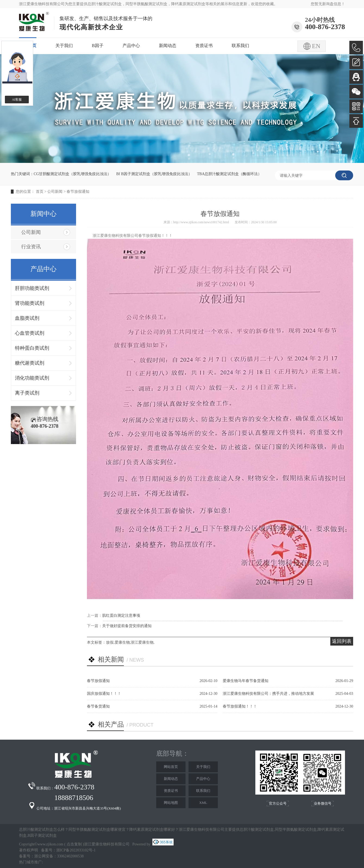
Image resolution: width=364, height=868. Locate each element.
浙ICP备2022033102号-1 (76, 850)
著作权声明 (29, 850)
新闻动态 (168, 46)
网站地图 (171, 803)
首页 (40, 192)
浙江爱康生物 (142, 642)
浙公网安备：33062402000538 (59, 856)
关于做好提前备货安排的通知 (127, 626)
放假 (110, 642)
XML (203, 803)
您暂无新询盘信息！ (328, 4)
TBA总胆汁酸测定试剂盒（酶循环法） (229, 174)
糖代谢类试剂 (30, 363)
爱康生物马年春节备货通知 (246, 681)
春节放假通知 (78, 192)
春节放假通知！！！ (240, 706)
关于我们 (64, 46)
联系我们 (240, 46)
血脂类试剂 (27, 318)
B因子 (98, 46)
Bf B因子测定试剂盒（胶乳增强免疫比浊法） (154, 174)
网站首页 (171, 767)
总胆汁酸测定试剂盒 (105, 4)
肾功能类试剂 (30, 303)
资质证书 (204, 46)
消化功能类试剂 (32, 378)
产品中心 (131, 46)
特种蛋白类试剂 (32, 348)
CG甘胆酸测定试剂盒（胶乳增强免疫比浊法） (72, 174)
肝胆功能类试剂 (32, 288)
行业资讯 (31, 247)
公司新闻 (55, 192)
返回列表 (342, 641)
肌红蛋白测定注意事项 (121, 616)
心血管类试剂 (30, 333)
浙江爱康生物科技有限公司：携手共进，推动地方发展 (268, 694)
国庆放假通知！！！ (104, 694)
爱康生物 (122, 642)
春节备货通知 (98, 706)
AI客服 (17, 100)
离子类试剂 (27, 393)
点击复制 (74, 844)
